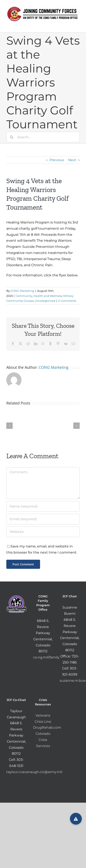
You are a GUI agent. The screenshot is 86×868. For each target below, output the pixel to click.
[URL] (43, 532)
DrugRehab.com (47, 727)
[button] (76, 819)
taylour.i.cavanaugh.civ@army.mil (34, 772)
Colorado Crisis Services (43, 740)
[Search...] (43, 137)
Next (72, 160)
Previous (57, 160)
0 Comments (67, 301)
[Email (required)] (43, 519)
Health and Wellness (48, 296)
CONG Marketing (22, 291)
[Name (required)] (43, 506)
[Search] (12, 137)
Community (24, 296)
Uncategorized (45, 301)
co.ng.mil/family (46, 657)
